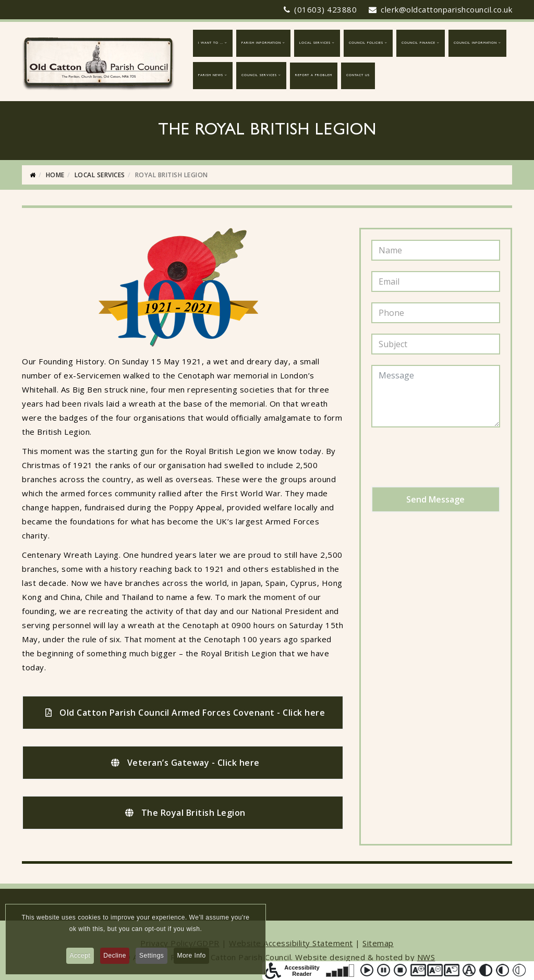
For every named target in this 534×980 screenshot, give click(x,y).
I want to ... (211, 43)
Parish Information (261, 43)
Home (55, 175)
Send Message (435, 499)
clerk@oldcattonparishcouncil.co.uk (446, 9)
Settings (153, 958)
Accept (77, 958)
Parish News (211, 76)
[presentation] (451, 458)
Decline (114, 958)
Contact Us (358, 76)
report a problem (314, 76)
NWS (426, 957)
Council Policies (366, 43)
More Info (195, 958)
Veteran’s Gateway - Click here (185, 763)
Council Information (475, 43)
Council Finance (418, 43)
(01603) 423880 (325, 9)
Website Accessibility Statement (291, 943)
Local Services (315, 43)
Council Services (259, 76)
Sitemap (378, 943)
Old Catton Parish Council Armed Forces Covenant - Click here (185, 713)
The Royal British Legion (185, 813)
